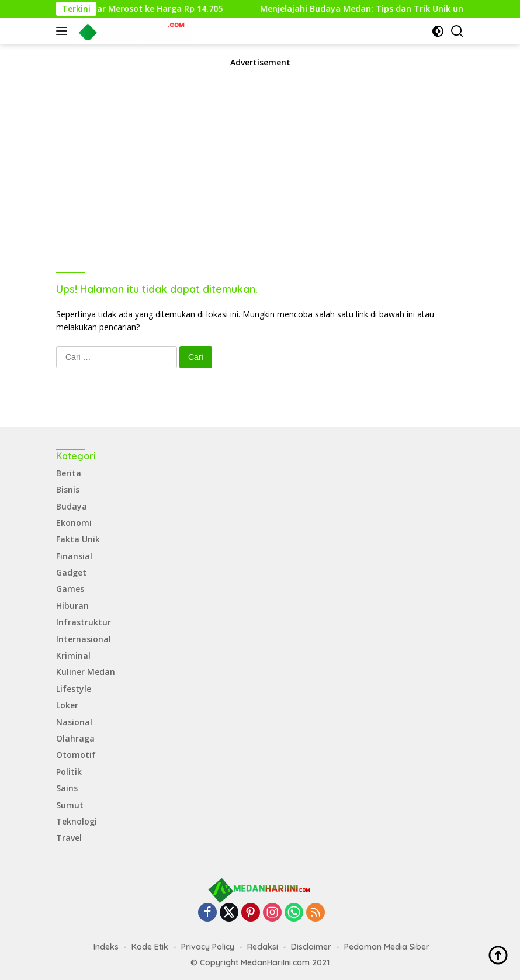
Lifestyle (74, 689)
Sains (67, 788)
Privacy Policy (208, 947)
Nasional (74, 722)
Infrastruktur (84, 622)
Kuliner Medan (86, 672)
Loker (67, 705)
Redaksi (263, 947)
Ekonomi (74, 523)
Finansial (74, 556)
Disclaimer (311, 947)
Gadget (71, 572)
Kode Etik (150, 947)
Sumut (70, 805)
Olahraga (75, 738)
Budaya (72, 506)
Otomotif (76, 755)
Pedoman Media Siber (387, 947)
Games (70, 589)
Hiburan (72, 606)
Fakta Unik (78, 539)
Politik (69, 772)
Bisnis (68, 489)
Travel (69, 838)
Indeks (106, 947)
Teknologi (77, 821)
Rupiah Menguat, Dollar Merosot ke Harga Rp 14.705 (124, 9)
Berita (69, 473)
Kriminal (73, 655)
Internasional (84, 639)
